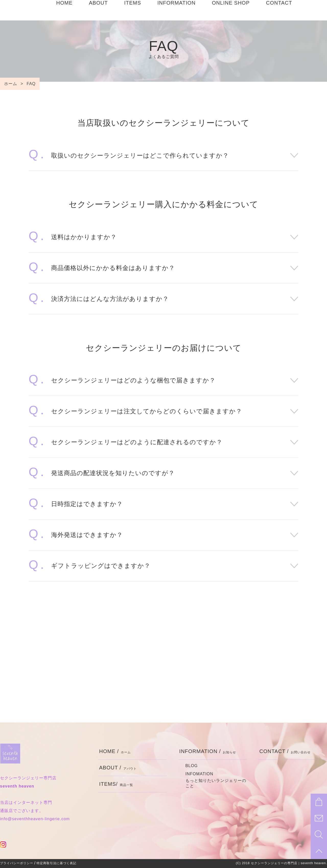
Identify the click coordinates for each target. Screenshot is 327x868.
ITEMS (133, 10)
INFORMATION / (208, 751)
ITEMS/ (116, 784)
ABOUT (98, 10)
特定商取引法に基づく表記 (56, 863)
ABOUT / (118, 768)
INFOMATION (199, 774)
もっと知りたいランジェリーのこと (216, 783)
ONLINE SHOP (231, 10)
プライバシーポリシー (17, 863)
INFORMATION (177, 10)
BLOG (192, 766)
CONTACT (279, 10)
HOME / (115, 751)
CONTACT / (285, 751)
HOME (64, 10)
